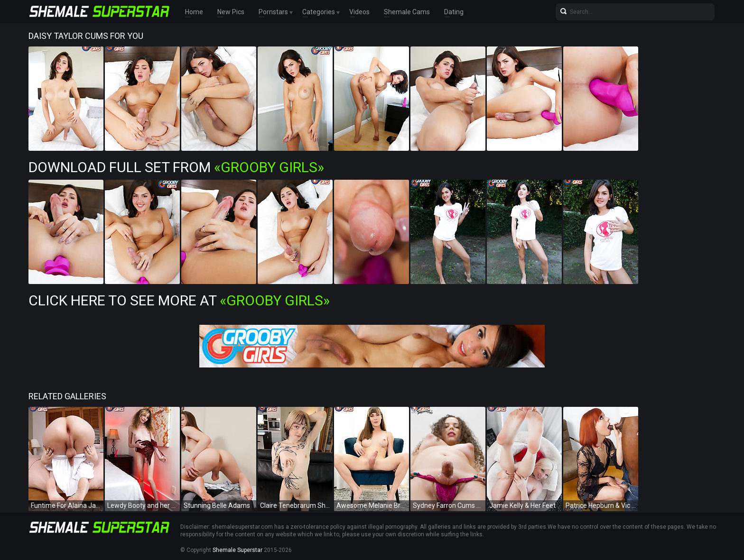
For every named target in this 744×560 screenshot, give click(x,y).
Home (194, 12)
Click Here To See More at (179, 300)
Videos (359, 12)
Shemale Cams (407, 12)
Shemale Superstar (237, 550)
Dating (454, 12)
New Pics (231, 12)
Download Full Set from (176, 167)
